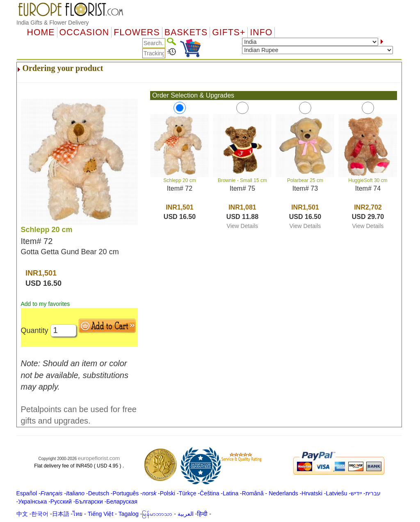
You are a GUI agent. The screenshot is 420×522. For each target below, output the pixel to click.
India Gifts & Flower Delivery (53, 23)
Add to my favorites (46, 304)
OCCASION (84, 32)
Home (41, 32)
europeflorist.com (99, 458)
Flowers (137, 32)
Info (261, 32)
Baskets (186, 32)
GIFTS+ (229, 32)
